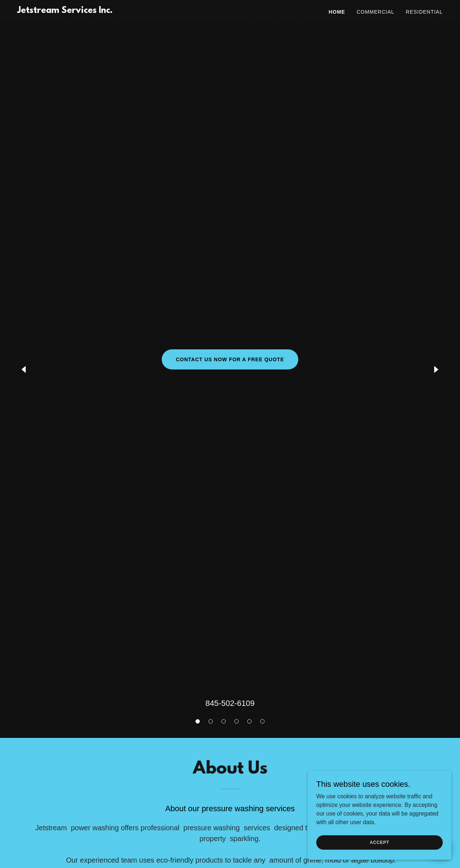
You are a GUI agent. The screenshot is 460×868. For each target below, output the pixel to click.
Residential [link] (424, 12)
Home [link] (337, 12)
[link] (65, 11)
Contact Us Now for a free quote (230, 359)
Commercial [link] (375, 12)
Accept (379, 842)
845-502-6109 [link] (230, 703)
